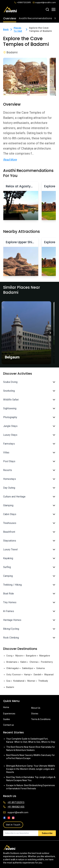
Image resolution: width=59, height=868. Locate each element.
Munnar (31, 681)
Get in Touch (13, 825)
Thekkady (43, 681)
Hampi (27, 675)
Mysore (19, 656)
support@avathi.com (44, 3)
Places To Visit (18, 29)
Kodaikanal (19, 681)
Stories (35, 714)
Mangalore (45, 656)
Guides (7, 719)
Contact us (8, 725)
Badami (8, 29)
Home (6, 707)
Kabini (23, 662)
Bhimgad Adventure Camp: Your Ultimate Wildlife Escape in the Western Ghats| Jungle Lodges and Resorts (31, 769)
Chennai (34, 662)
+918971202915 (22, 3)
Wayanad (49, 675)
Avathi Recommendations (35, 18)
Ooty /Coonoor (14, 675)
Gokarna (41, 668)
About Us (36, 708)
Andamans (12, 662)
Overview (10, 18)
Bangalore (31, 656)
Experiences (9, 714)
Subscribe (47, 833)
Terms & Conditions (41, 719)
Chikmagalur (13, 668)
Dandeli (37, 675)
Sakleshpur (28, 668)
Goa (8, 681)
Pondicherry (47, 662)
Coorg (9, 656)
